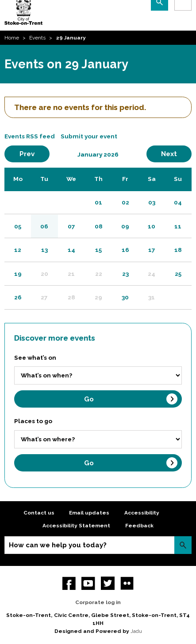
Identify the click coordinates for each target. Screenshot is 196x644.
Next (176, 154)
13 (44, 250)
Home (12, 38)
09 (125, 226)
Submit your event (89, 136)
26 (18, 297)
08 (99, 226)
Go (89, 399)
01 (98, 202)
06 (44, 226)
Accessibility (142, 513)
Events (37, 38)
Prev (35, 154)
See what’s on (35, 357)
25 (178, 274)
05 (18, 226)
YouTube (88, 583)
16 (125, 250)
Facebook (69, 583)
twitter (108, 583)
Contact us (39, 513)
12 (18, 250)
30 (125, 297)
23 (125, 274)
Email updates (89, 513)
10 (152, 226)
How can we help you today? (58, 545)
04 (178, 202)
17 (152, 250)
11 (178, 226)
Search (183, 545)
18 (178, 250)
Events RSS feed (30, 136)
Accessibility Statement (76, 526)
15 (98, 250)
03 (152, 202)
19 (18, 274)
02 (125, 202)
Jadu (136, 631)
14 (71, 250)
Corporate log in (98, 602)
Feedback (139, 526)
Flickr (127, 583)
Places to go (33, 421)
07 (71, 226)
